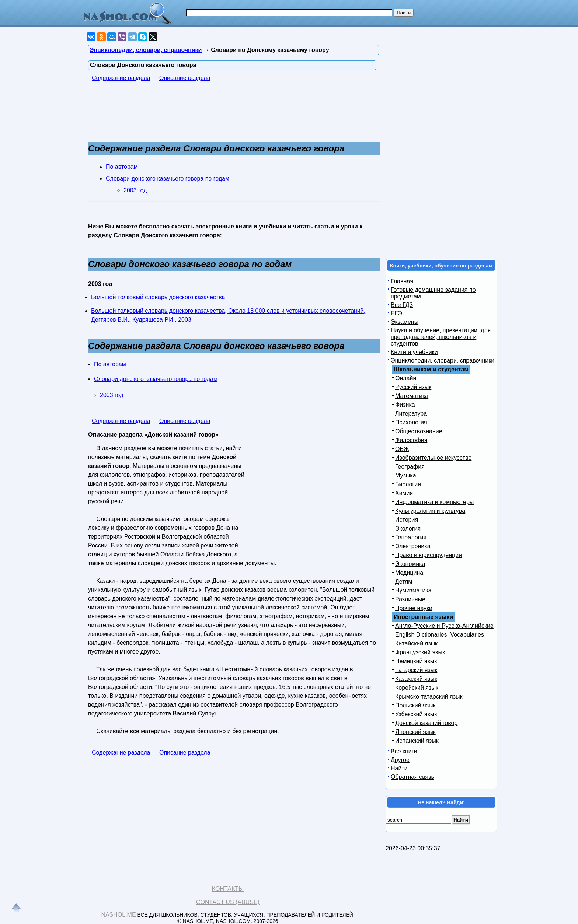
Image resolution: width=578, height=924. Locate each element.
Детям (404, 582)
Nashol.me (118, 915)
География (410, 467)
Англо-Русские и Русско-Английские (444, 626)
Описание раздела (185, 78)
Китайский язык (416, 643)
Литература (411, 414)
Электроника (413, 546)
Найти (399, 768)
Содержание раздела (121, 78)
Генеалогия (411, 537)
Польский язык (415, 705)
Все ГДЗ (402, 305)
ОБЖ (402, 449)
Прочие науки (414, 608)
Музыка (406, 475)
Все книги (404, 751)
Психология (411, 422)
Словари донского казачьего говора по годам (168, 178)
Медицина (409, 573)
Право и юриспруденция (429, 555)
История (407, 520)
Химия (404, 493)
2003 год (135, 190)
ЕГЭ (396, 313)
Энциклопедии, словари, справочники (443, 360)
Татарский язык (416, 670)
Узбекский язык (416, 714)
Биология (408, 484)
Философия (411, 440)
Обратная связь (412, 777)
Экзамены (405, 322)
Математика (412, 396)
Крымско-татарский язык (429, 696)
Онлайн (406, 378)
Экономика (410, 564)
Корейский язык (417, 688)
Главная (402, 281)
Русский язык (413, 387)
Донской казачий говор (426, 723)
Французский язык (420, 652)
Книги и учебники (414, 352)
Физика (405, 405)
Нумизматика (413, 590)
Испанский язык (417, 741)
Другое (400, 760)
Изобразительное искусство (433, 458)
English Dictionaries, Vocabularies (440, 635)
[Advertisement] (222, 115)
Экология (408, 528)
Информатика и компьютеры (434, 502)
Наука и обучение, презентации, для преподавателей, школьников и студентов (441, 337)
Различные (410, 599)
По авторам (122, 167)
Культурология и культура (430, 511)
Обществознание (419, 431)
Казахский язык (416, 679)
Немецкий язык (416, 661)
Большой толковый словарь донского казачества (158, 297)
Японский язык (415, 732)
